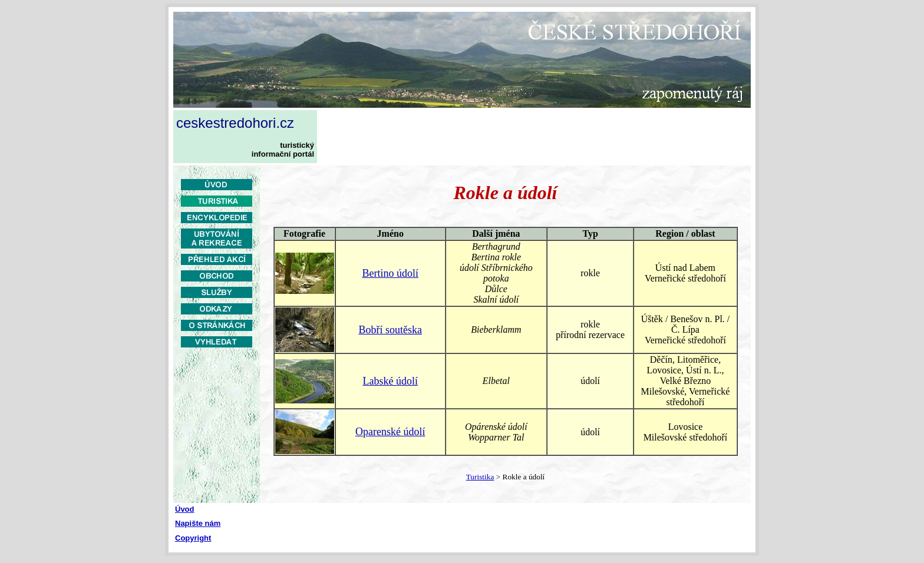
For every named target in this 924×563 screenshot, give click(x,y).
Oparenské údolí (390, 432)
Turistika (480, 477)
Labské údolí (390, 381)
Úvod (185, 509)
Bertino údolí (390, 273)
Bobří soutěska (390, 330)
